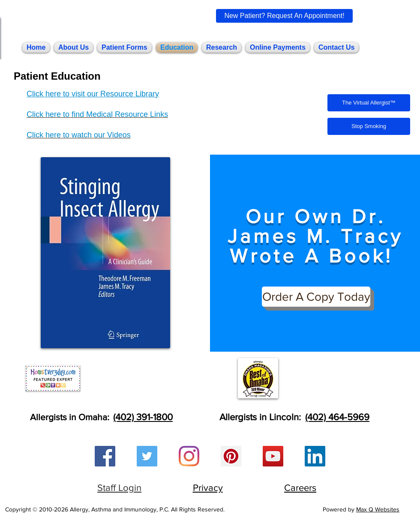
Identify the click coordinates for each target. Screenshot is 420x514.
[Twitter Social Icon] (147, 456)
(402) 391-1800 (143, 417)
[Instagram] (189, 456)
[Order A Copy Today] (316, 297)
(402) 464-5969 (337, 417)
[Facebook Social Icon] (105, 456)
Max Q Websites (378, 509)
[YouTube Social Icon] (273, 456)
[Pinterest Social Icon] (231, 456)
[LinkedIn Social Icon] (315, 456)
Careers (300, 488)
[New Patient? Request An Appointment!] (284, 16)
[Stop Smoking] (369, 126)
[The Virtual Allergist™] (369, 103)
